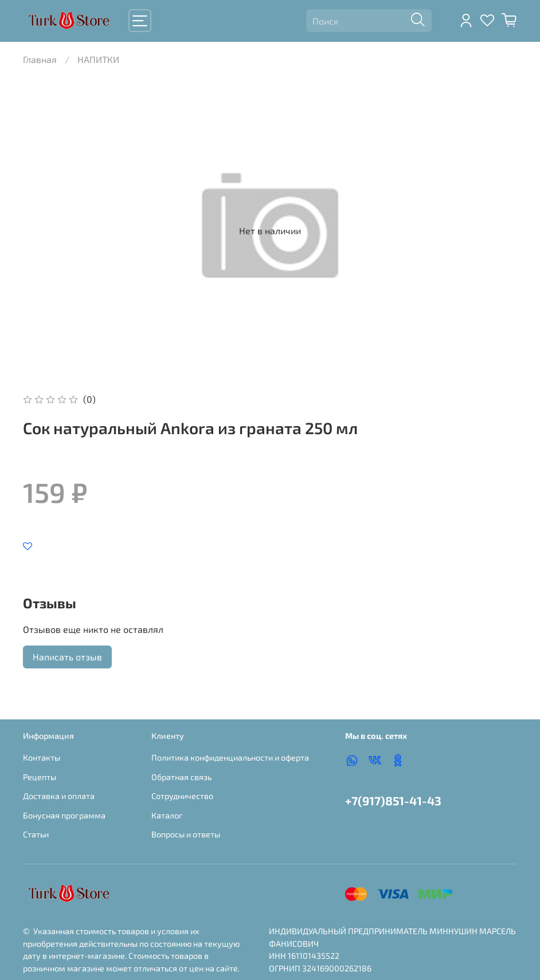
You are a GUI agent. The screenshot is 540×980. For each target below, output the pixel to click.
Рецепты (40, 777)
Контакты (42, 757)
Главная (40, 59)
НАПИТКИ (98, 59)
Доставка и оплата (59, 796)
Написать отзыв (67, 657)
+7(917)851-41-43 (393, 800)
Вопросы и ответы (186, 834)
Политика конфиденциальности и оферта (230, 757)
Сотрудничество (182, 796)
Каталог (167, 815)
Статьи (36, 834)
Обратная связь (181, 777)
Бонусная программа (64, 815)
